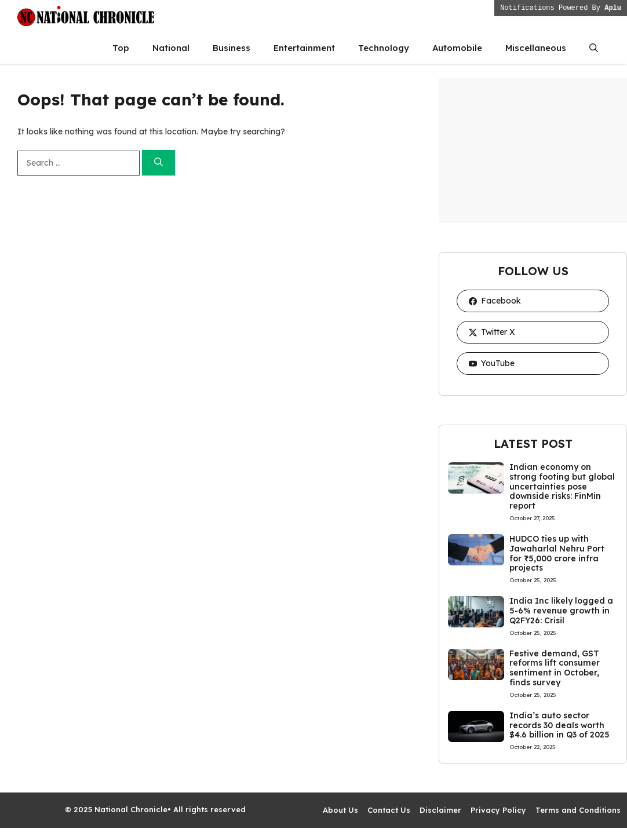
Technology (384, 48)
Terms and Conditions (578, 810)
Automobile (457, 48)
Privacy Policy (498, 810)
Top (121, 48)
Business (232, 48)
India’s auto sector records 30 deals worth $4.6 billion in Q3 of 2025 (559, 725)
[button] (594, 48)
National (171, 48)
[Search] (158, 163)
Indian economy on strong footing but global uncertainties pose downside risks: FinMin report (562, 486)
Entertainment (304, 48)
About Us (340, 810)
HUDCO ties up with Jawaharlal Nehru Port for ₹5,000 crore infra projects (557, 553)
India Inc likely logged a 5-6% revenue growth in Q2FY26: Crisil (561, 611)
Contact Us (389, 810)
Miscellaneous (536, 48)
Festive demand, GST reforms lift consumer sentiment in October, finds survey (555, 668)
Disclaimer (440, 810)
